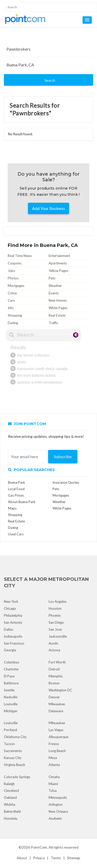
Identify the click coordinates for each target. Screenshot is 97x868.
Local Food (16, 489)
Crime (12, 293)
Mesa (53, 758)
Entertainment (59, 256)
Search (50, 80)
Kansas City (13, 758)
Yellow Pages (58, 271)
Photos (13, 278)
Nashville (11, 697)
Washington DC (60, 690)
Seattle (9, 690)
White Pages (58, 308)
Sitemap (74, 858)
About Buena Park (22, 502)
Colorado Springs (17, 777)
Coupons (15, 263)
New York (11, 601)
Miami (53, 784)
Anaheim (55, 818)
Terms (56, 858)
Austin (53, 643)
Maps (12, 508)
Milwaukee (57, 704)
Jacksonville (58, 636)
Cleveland (11, 791)
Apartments (58, 263)
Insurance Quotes (66, 482)
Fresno (54, 744)
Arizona (54, 650)
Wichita (10, 804)
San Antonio (13, 622)
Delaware (56, 711)
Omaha (54, 777)
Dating (13, 323)
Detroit (54, 669)
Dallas (9, 629)
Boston (54, 683)
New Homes (58, 300)
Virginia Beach (14, 765)
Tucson (9, 744)
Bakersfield (12, 811)
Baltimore (11, 683)
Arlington (56, 804)
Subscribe (63, 456)
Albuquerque (58, 737)
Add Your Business (48, 208)
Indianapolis (13, 636)
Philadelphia (13, 615)
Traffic (53, 323)
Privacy (39, 858)
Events (54, 293)
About (22, 858)
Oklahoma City (15, 737)
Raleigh (9, 784)
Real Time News (20, 256)
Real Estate (57, 315)
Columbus (12, 662)
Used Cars (16, 534)
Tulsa (53, 791)
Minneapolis (58, 797)
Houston (55, 608)
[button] (87, 20)
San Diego (56, 622)
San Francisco (14, 643)
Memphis (56, 676)
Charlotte (11, 669)
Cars (11, 300)
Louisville (11, 704)
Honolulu (11, 818)
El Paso (9, 676)
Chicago (10, 608)
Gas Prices (16, 495)
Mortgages (16, 286)
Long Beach (57, 751)
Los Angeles (58, 601)
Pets (52, 278)
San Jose (55, 629)
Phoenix (55, 615)
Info (11, 308)
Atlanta (54, 765)
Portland (10, 730)
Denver (54, 697)
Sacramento (13, 751)
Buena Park (17, 482)
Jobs (11, 271)
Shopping (15, 315)
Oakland (10, 797)
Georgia (10, 650)
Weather (55, 286)
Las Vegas (56, 730)
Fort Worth (57, 662)
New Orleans (58, 811)
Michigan (11, 711)
